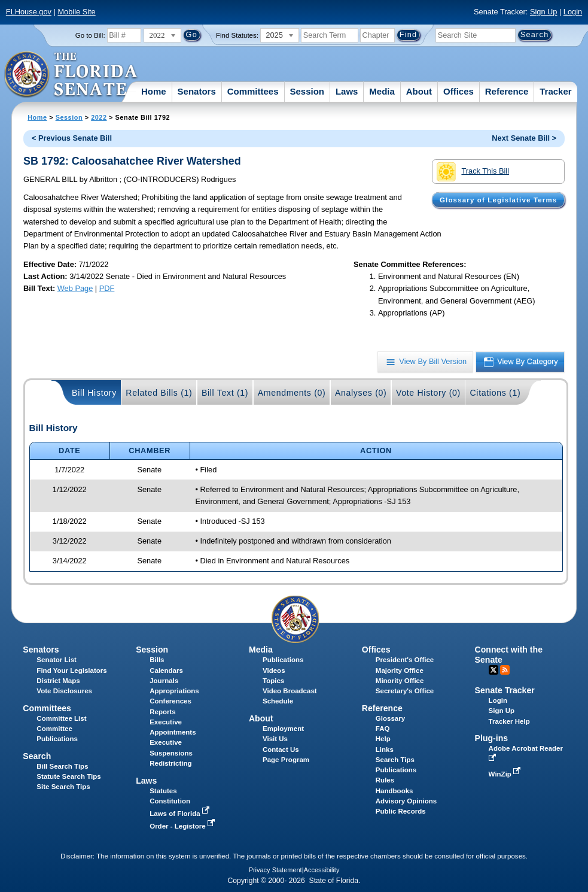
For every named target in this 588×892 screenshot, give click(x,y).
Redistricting (170, 763)
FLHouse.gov (29, 12)
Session (307, 91)
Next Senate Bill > (524, 138)
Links (385, 750)
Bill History (94, 393)
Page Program (286, 760)
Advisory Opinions (406, 801)
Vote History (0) (428, 393)
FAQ (383, 729)
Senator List (57, 660)
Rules (385, 780)
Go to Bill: (90, 35)
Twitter (493, 670)
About (419, 91)
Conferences (170, 701)
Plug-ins (492, 738)
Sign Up (544, 12)
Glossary (390, 718)
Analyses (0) (361, 393)
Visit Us (275, 739)
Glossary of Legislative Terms (498, 200)
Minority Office (400, 681)
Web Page (75, 288)
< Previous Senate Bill (72, 138)
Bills (157, 660)
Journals (164, 681)
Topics (273, 681)
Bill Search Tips (62, 766)
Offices (458, 91)
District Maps (58, 681)
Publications (283, 660)
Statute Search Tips (68, 776)
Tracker (555, 91)
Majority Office (400, 670)
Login (573, 12)
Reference (507, 91)
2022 (99, 117)
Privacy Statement (275, 870)
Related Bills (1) (159, 393)
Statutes (163, 791)
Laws (347, 91)
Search (37, 756)
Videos (274, 670)
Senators (197, 91)
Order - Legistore (183, 826)
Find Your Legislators (71, 670)
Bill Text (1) (225, 393)
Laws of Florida (181, 814)
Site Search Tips (63, 787)
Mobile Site (76, 12)
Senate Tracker (505, 690)
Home (154, 91)
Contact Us (281, 750)
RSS (505, 670)
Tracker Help (509, 721)
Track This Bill (473, 172)
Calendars (166, 670)
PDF (107, 288)
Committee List (61, 718)
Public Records (401, 811)
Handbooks (394, 791)
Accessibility (322, 870)
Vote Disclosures (64, 691)
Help (383, 739)
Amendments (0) (292, 393)
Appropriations (174, 691)
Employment (283, 729)
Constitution (170, 801)
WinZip (506, 774)
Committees (253, 91)
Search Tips (395, 760)
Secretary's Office (405, 691)
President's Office (405, 660)
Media (382, 91)
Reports (163, 712)
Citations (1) (495, 393)
